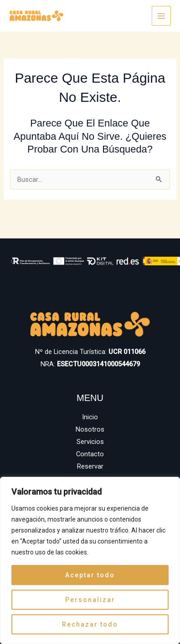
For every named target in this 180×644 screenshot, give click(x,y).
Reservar (90, 466)
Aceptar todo (90, 575)
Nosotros (90, 429)
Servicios (90, 442)
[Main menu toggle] (161, 16)
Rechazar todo (90, 624)
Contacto (90, 454)
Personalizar (90, 600)
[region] (90, 560)
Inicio (90, 417)
